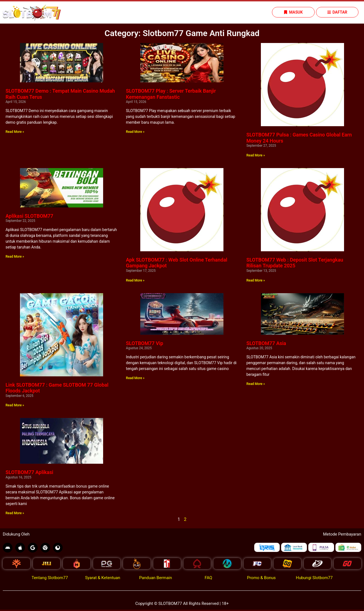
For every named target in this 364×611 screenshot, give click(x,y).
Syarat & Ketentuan (103, 579)
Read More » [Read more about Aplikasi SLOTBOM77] (15, 257)
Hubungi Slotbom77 (314, 579)
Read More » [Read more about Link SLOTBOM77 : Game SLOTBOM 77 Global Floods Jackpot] (15, 405)
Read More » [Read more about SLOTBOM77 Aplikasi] (15, 513)
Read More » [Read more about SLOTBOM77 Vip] (135, 378)
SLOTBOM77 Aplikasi (29, 472)
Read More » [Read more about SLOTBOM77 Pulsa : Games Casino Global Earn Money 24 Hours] (256, 156)
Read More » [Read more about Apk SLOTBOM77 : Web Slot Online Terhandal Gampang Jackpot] (135, 281)
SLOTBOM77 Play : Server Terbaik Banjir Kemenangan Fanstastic (171, 94)
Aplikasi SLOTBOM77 (29, 216)
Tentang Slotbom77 (50, 579)
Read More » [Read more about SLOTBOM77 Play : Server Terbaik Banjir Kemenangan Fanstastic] (135, 132)
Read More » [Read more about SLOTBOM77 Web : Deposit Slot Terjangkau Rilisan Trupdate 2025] (256, 281)
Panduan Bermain (156, 579)
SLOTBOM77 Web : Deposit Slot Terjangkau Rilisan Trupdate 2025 (295, 263)
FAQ (208, 579)
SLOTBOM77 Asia (266, 343)
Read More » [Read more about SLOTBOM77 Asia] (256, 384)
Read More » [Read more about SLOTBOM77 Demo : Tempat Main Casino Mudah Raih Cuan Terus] (15, 132)
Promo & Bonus (261, 579)
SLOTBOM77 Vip (144, 343)
